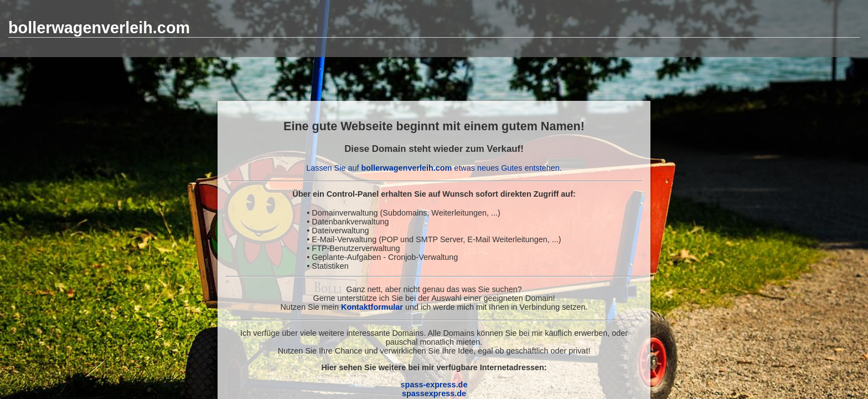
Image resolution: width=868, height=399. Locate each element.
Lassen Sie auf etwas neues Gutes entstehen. (434, 168)
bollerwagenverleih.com (99, 28)
